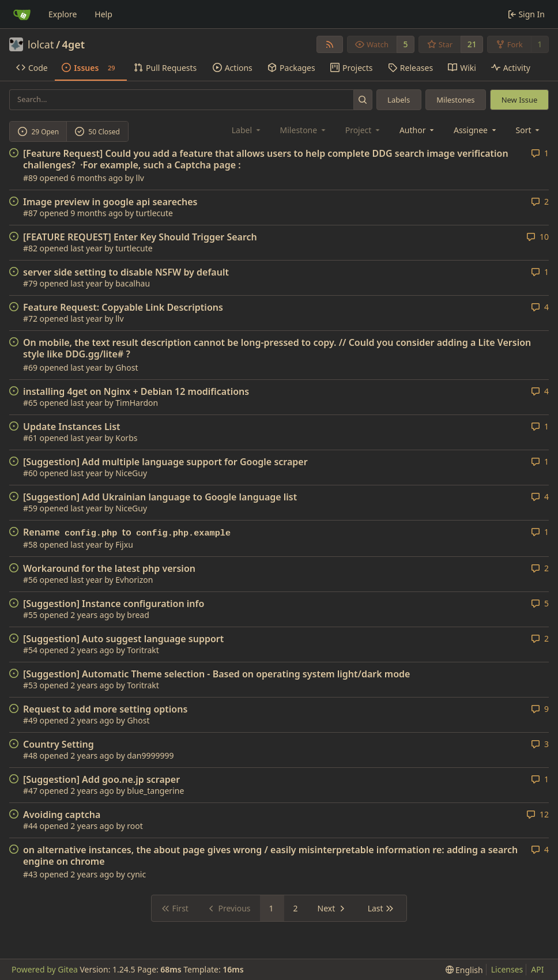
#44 (30, 826)
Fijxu (124, 544)
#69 (30, 367)
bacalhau (133, 283)
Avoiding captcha (62, 815)
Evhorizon (134, 580)
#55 (30, 615)
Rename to (128, 533)
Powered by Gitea (45, 969)
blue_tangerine (155, 791)
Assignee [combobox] (476, 130)
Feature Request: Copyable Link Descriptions (123, 307)
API (537, 969)
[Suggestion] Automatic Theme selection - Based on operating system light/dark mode (216, 674)
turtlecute (154, 213)
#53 (30, 685)
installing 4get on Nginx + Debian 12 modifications (136, 391)
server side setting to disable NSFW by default (126, 272)
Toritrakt (143, 650)
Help (103, 14)
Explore (63, 14)
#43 (30, 874)
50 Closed (97, 132)
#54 (30, 650)
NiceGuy (131, 473)
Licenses (507, 969)
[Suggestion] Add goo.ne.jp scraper (101, 779)
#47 (30, 791)
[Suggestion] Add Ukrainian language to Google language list (160, 497)
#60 (30, 473)
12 (538, 814)
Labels (399, 100)
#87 (30, 213)
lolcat (41, 44)
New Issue (520, 100)
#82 (30, 248)
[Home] (22, 14)
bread (138, 615)
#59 (30, 508)
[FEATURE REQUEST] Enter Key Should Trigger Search (140, 237)
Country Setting (59, 744)
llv (140, 178)
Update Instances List (72, 427)
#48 (30, 755)
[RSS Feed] (330, 44)
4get (73, 44)
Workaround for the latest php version (109, 568)
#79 (30, 283)
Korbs (126, 438)
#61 (30, 438)
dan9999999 (150, 755)
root (135, 826)
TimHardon (137, 403)
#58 (30, 544)
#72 (30, 318)
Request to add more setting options (105, 709)
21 (472, 44)
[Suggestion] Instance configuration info (114, 604)
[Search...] (363, 99)
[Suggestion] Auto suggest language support (123, 639)
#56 (30, 580)
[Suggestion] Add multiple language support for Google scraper (165, 462)
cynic (136, 874)
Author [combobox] (418, 130)
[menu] (529, 130)
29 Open (38, 132)
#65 (30, 403)
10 (538, 237)
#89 (30, 178)
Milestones (455, 100)
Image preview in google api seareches (110, 202)
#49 (30, 720)
